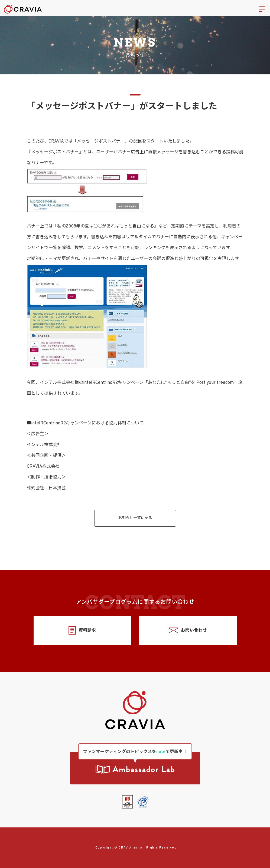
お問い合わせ (188, 630)
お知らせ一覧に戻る (135, 518)
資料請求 (82, 630)
